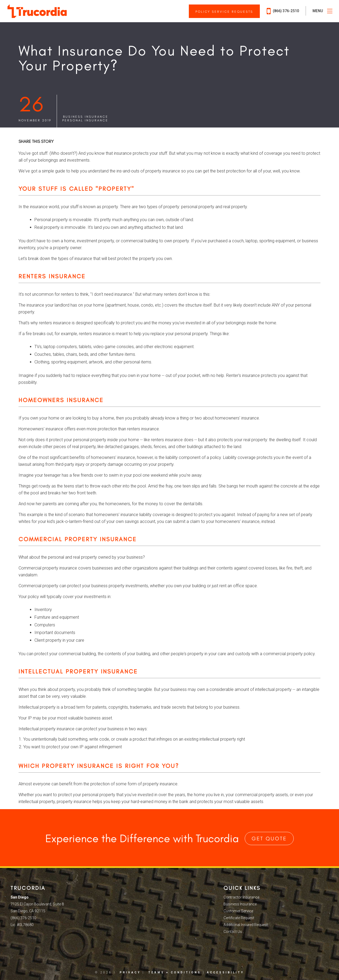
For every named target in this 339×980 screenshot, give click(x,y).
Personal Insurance (85, 120)
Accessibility (225, 972)
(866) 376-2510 (283, 11)
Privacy (130, 972)
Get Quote (269, 838)
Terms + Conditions (175, 972)
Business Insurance (86, 117)
